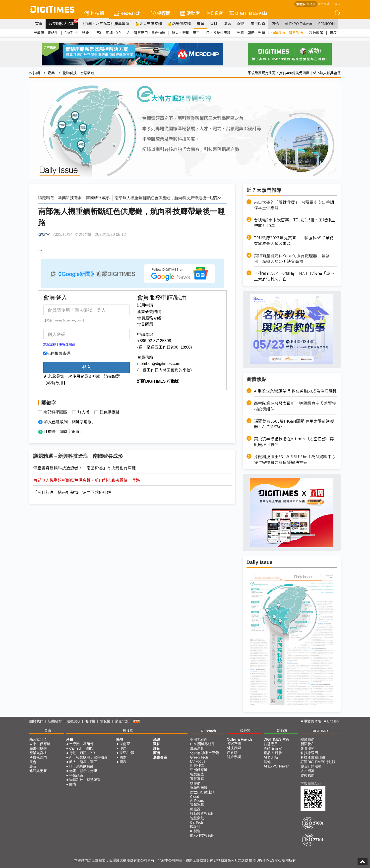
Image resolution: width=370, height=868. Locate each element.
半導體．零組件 (46, 33)
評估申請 (323, 4)
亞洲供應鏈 (199, 770)
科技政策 (316, 33)
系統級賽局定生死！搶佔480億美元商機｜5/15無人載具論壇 (294, 73)
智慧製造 (197, 774)
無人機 (83, 412)
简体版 (311, 4)
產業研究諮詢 (149, 312)
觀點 (241, 24)
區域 (214, 24)
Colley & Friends (240, 739)
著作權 (90, 721)
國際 (123, 757)
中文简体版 (312, 721)
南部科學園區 (55, 412)
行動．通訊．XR (108, 33)
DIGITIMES (321, 731)
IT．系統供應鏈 (218, 33)
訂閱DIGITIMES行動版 (318, 762)
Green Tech (199, 757)
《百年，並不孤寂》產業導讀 (105, 24)
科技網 (94, 13)
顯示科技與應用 (202, 835)
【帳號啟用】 (55, 383)
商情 (275, 24)
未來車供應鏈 (149, 24)
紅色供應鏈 (110, 412)
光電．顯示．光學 (251, 33)
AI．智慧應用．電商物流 (146, 33)
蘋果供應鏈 (179, 24)
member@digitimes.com (159, 364)
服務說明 (73, 721)
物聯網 (195, 783)
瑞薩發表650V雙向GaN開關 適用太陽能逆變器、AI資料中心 (294, 424)
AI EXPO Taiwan (298, 24)
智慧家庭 (197, 779)
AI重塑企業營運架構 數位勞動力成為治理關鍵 (295, 391)
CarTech (196, 822)
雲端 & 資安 (273, 748)
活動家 (190, 13)
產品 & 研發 (273, 753)
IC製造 (195, 831)
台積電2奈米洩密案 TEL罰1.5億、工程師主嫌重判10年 (295, 223)
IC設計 (195, 826)
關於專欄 (234, 757)
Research (127, 13)
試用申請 (145, 305)
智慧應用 (271, 744)
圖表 (333, 33)
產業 (200, 24)
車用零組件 (199, 739)
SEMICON (326, 24)
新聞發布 (55, 721)
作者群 (232, 752)
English (333, 721)
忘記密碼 (50, 344)
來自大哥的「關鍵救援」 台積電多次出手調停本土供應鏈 (294, 205)
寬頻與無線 (199, 788)
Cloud (195, 797)
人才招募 (308, 771)
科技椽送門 (38, 757)
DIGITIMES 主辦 (277, 739)
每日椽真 (258, 24)
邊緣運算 (197, 748)
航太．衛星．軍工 (186, 33)
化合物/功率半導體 (204, 753)
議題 (227, 24)
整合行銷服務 (311, 766)
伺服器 (195, 809)
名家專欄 (234, 743)
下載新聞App (311, 784)
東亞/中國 (127, 753)
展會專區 (160, 757)
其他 (267, 762)
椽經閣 (160, 13)
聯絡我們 (308, 775)
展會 (33, 762)
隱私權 (105, 721)
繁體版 (301, 4)
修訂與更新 (38, 771)
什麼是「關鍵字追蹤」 (64, 432)
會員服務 (308, 748)
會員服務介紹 (149, 318)
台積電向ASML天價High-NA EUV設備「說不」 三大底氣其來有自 (295, 276)
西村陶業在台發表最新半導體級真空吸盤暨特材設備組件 (295, 406)
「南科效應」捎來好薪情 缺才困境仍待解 (72, 492)
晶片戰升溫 (38, 739)
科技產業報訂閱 (313, 757)
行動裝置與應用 (202, 814)
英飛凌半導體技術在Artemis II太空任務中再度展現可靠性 (294, 442)
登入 (337, 4)
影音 (214, 13)
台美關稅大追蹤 (63, 22)
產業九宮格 (38, 753)
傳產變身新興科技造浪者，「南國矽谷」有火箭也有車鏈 (85, 468)
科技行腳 (234, 748)
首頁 (39, 24)
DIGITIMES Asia (248, 13)
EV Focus (198, 761)
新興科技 (197, 765)
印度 (123, 748)
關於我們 (36, 721)
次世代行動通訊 (202, 792)
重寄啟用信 (67, 344)
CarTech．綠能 (77, 33)
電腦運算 (197, 805)
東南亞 (125, 744)
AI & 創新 (271, 757)
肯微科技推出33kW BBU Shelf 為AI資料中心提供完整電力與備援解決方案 (295, 460)
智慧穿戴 (197, 818)
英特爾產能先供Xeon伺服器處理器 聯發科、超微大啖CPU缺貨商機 (292, 258)
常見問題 (145, 324)
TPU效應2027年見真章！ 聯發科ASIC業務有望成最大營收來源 (294, 241)
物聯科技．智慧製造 (287, 33)
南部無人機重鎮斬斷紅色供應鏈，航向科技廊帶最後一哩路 (87, 480)
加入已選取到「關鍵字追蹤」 (70, 422)
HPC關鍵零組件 (202, 744)
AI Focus (197, 801)
